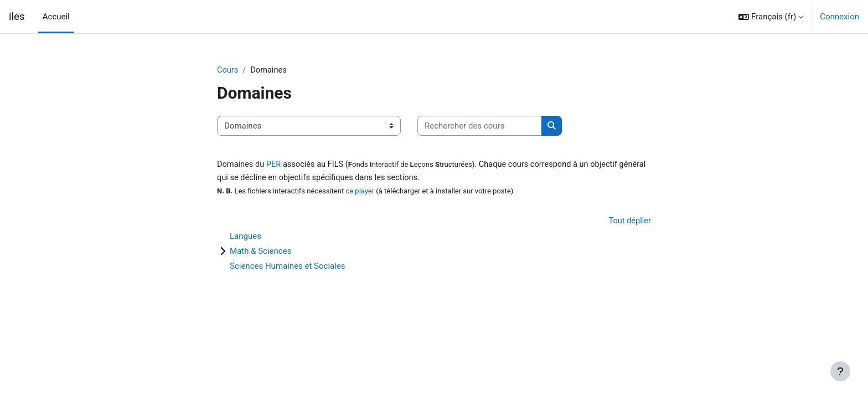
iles (17, 17)
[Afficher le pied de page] (840, 371)
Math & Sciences (260, 252)
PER (275, 165)
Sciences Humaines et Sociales (288, 267)
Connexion (839, 17)
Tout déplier (629, 222)
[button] (771, 17)
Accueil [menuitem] (56, 17)
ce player (360, 192)
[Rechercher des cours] (480, 127)
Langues (246, 237)
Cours (228, 70)
